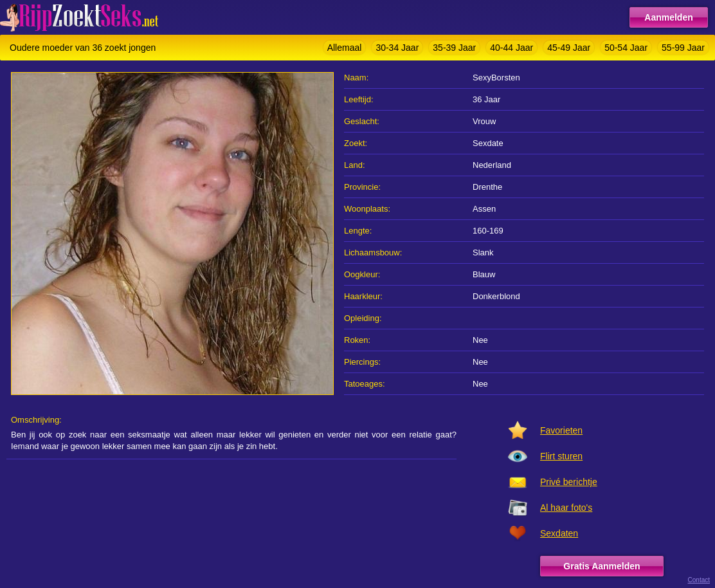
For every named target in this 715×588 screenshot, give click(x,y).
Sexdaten (559, 533)
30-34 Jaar (397, 48)
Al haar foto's (566, 508)
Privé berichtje (569, 482)
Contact (699, 580)
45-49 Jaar (569, 48)
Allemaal (345, 48)
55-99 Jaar (683, 48)
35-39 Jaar (454, 48)
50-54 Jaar (626, 48)
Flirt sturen (561, 456)
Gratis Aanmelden (602, 566)
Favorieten (561, 430)
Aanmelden (668, 17)
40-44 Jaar (511, 48)
